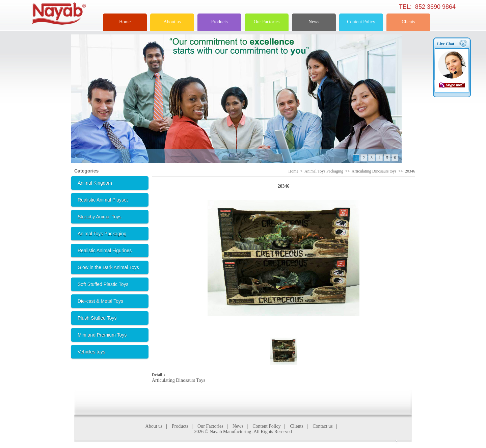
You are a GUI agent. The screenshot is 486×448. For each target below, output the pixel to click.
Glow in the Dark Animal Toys (108, 267)
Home (125, 22)
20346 (410, 171)
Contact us (323, 426)
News (314, 22)
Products (220, 22)
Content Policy (361, 22)
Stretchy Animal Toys (100, 217)
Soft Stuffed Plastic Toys (103, 284)
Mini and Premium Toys (102, 335)
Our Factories (267, 22)
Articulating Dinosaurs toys (374, 171)
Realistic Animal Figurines (105, 251)
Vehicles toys (91, 352)
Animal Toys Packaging (102, 234)
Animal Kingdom (95, 183)
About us (172, 22)
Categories (86, 171)
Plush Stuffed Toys (97, 318)
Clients (408, 22)
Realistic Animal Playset (103, 200)
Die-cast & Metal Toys (100, 301)
